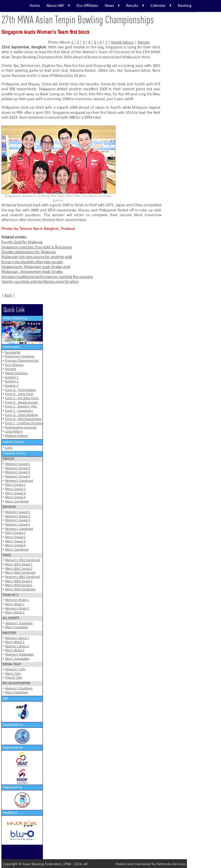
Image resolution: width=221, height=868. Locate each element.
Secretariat (13, 352)
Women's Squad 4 (18, 477)
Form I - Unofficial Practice (24, 423)
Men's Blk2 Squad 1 (19, 585)
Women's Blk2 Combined (22, 577)
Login (9, 448)
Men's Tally (13, 674)
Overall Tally (14, 678)
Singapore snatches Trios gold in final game (37, 247)
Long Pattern (14, 432)
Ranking (185, 6)
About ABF (58, 6)
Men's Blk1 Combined (20, 573)
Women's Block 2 (17, 609)
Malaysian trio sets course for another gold (37, 257)
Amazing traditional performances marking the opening (47, 277)
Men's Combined (17, 502)
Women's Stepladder (20, 655)
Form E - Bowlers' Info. (21, 407)
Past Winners (14, 365)
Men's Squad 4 (15, 497)
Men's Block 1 (15, 604)
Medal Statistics (16, 373)
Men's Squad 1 (15, 485)
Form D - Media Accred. (22, 403)
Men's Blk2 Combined (20, 589)
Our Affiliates (87, 6)
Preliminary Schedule (20, 356)
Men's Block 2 (15, 613)
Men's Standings (17, 627)
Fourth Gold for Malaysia (22, 242)
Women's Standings (19, 623)
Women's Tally (15, 669)
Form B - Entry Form (19, 394)
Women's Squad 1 (18, 464)
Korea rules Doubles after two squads (32, 262)
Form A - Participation (20, 390)
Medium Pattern (16, 436)
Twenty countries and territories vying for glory (40, 282)
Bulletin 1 (12, 378)
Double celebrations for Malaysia (29, 252)
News (112, 6)
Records (11, 369)
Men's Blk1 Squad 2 (19, 569)
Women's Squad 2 (18, 468)
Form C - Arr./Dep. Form (22, 398)
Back (8, 295)
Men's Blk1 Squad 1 (19, 564)
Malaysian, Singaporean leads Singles (32, 272)
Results (135, 6)
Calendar (161, 6)
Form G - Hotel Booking (21, 415)
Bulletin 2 (12, 382)
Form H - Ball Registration (23, 419)
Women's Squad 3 (18, 472)
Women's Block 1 (17, 600)
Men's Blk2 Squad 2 (19, 581)
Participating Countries (21, 428)
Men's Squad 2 (15, 489)
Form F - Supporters (19, 411)
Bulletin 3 (12, 386)
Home (35, 6)
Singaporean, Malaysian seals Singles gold (36, 267)
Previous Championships (22, 361)
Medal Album (122, 43)
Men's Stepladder (17, 659)
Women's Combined (19, 481)
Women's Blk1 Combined (22, 560)
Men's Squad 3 (15, 493)
